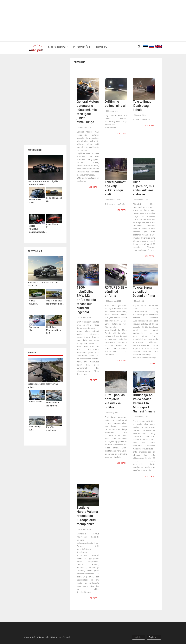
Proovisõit (82, 47)
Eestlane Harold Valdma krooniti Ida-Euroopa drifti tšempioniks (87, 516)
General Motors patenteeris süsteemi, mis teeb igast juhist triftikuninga (88, 112)
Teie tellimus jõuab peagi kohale (142, 106)
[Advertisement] (93, 20)
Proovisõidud (35, 251)
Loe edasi (93, 187)
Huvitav (101, 47)
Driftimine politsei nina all (116, 104)
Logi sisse (139, 637)
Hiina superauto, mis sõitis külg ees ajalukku (143, 188)
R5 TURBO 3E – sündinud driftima (116, 292)
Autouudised (58, 47)
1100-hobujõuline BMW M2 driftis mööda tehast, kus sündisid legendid (86, 300)
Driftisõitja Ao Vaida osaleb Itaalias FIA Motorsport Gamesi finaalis (144, 403)
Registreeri (154, 637)
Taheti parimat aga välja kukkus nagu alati (115, 188)
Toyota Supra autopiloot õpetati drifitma (144, 292)
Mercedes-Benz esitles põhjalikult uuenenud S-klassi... (44, 183)
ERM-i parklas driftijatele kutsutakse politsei (115, 401)
